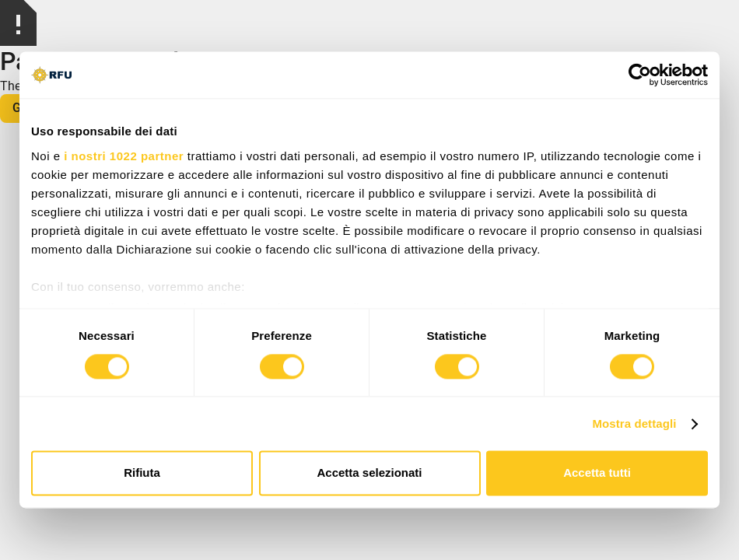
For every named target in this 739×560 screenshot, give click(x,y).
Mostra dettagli (634, 423)
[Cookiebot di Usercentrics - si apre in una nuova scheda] (640, 75)
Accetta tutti (597, 473)
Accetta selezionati (369, 473)
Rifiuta (142, 473)
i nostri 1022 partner (124, 156)
